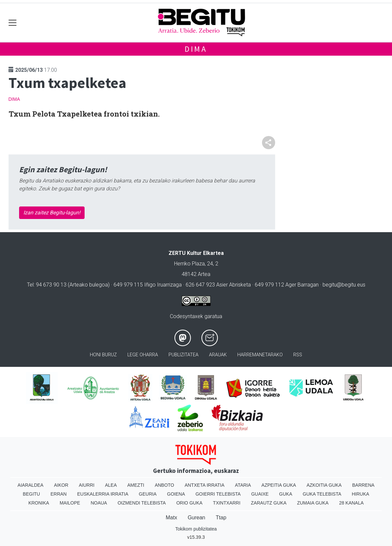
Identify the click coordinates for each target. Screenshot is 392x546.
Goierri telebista (218, 494)
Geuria (148, 494)
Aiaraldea (30, 485)
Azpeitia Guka (279, 485)
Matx (171, 518)
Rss (298, 355)
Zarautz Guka (269, 503)
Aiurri (87, 485)
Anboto (164, 485)
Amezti (136, 485)
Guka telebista (322, 494)
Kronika (39, 503)
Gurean (196, 518)
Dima (196, 49)
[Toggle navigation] (13, 23)
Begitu (31, 494)
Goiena (176, 494)
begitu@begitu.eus (344, 285)
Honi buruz (103, 355)
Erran (58, 494)
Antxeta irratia (205, 485)
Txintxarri (227, 503)
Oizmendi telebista (142, 503)
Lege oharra (143, 355)
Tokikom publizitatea (196, 529)
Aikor (61, 485)
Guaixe (260, 494)
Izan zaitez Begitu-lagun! (52, 213)
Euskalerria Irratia (103, 494)
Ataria (243, 485)
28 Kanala (351, 503)
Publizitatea (183, 355)
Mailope (70, 503)
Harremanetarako (260, 355)
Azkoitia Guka (324, 485)
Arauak (218, 355)
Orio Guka (189, 503)
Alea (111, 485)
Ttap (221, 518)
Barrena (363, 485)
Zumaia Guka (313, 503)
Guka (286, 494)
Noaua (99, 503)
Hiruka (361, 494)
